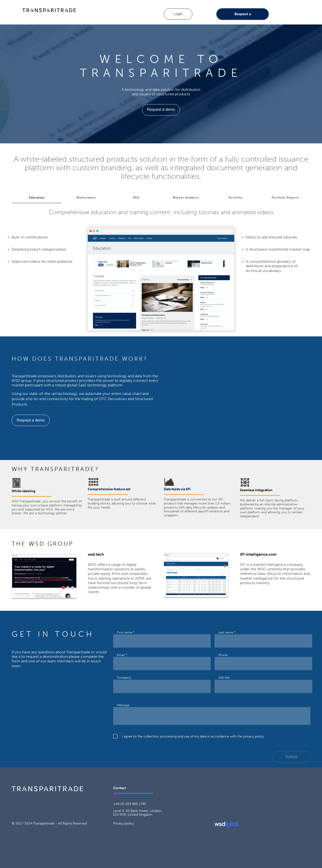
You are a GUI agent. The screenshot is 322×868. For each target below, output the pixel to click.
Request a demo (243, 16)
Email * (122, 655)
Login (178, 14)
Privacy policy (124, 823)
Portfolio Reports (285, 198)
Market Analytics (186, 198)
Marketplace (86, 198)
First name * (126, 632)
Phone (223, 655)
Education (37, 198)
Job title (224, 677)
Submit (291, 757)
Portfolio (236, 198)
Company (124, 677)
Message (123, 705)
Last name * (227, 632)
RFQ (136, 198)
